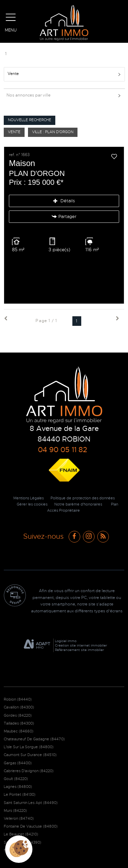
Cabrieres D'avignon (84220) (29, 771)
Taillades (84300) (19, 723)
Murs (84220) (15, 810)
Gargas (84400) (18, 763)
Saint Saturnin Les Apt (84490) (31, 803)
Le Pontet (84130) (20, 794)
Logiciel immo (66, 641)
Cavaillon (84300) (19, 707)
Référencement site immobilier (80, 650)
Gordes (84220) (18, 715)
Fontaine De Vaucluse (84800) (31, 826)
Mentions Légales (29, 498)
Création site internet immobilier (81, 645)
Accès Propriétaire (63, 510)
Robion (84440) (18, 699)
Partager (64, 217)
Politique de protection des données (83, 498)
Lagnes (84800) (18, 787)
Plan (115, 504)
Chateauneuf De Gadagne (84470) (34, 739)
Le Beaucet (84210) (21, 834)
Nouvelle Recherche (30, 120)
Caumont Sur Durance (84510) (30, 755)
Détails (64, 201)
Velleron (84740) (19, 818)
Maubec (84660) (19, 731)
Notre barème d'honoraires (79, 504)
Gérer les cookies (32, 504)
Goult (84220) (16, 779)
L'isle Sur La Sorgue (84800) (29, 747)
